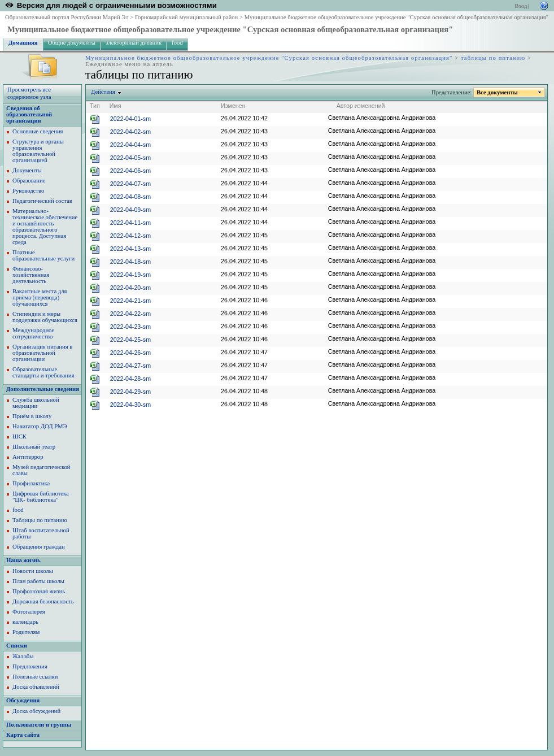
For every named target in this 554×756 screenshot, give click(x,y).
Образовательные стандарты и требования (43, 372)
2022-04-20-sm (130, 288)
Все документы (498, 92)
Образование (29, 181)
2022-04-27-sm (130, 366)
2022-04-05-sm (130, 158)
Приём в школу (32, 416)
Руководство (28, 191)
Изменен (233, 106)
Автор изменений (361, 106)
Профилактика (31, 483)
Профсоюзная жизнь (39, 591)
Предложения (30, 666)
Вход (521, 6)
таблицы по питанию (493, 58)
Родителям (26, 632)
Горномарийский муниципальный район (186, 17)
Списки (17, 646)
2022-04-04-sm (130, 145)
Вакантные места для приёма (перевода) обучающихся (40, 297)
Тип (95, 106)
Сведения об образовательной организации (29, 114)
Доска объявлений (36, 687)
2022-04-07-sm (130, 184)
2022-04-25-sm (130, 340)
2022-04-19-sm (130, 275)
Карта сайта (23, 735)
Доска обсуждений (36, 711)
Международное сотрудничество (33, 333)
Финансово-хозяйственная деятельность (31, 275)
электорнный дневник (134, 43)
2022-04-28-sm (130, 379)
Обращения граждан (39, 547)
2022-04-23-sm (130, 327)
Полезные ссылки (35, 677)
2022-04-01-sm (130, 119)
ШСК (19, 436)
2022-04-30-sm (130, 405)
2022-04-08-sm (130, 197)
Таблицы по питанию (40, 520)
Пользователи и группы (39, 725)
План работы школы (38, 581)
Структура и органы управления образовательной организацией (38, 151)
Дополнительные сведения (43, 389)
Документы (27, 170)
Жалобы (23, 656)
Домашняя (23, 43)
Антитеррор (28, 457)
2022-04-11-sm (130, 223)
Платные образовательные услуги (43, 255)
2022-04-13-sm (130, 249)
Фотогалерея (29, 612)
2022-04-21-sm (130, 301)
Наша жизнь (23, 560)
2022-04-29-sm (130, 392)
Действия (103, 92)
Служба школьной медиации (36, 403)
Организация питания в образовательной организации (42, 353)
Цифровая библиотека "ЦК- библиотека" (41, 497)
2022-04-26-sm (130, 353)
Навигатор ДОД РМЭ (40, 426)
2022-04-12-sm (130, 236)
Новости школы (33, 571)
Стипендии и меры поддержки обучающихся (45, 317)
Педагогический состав (42, 201)
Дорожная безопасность (43, 601)
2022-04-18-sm (130, 262)
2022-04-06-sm (130, 171)
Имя (115, 106)
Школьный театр (34, 447)
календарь (25, 622)
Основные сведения (38, 131)
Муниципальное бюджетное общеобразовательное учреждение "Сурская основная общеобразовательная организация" (396, 17)
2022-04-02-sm (130, 132)
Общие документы (72, 43)
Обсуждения (23, 700)
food (177, 43)
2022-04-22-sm (130, 314)
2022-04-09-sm (130, 210)
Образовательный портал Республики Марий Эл (67, 17)
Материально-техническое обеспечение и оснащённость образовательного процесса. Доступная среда (45, 227)
